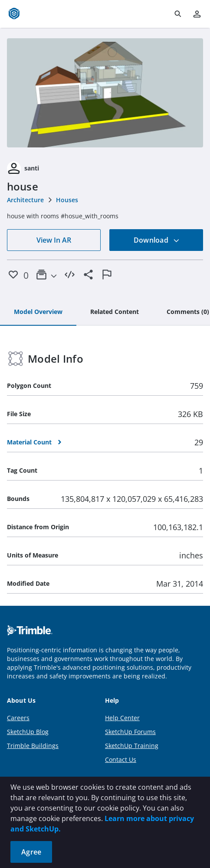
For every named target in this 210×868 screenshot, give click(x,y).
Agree (31, 852)
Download (157, 240)
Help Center (122, 718)
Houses (67, 200)
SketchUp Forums (130, 732)
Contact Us (121, 759)
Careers (18, 718)
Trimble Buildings (33, 746)
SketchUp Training (132, 746)
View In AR (54, 240)
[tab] (38, 312)
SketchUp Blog (28, 732)
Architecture (25, 200)
